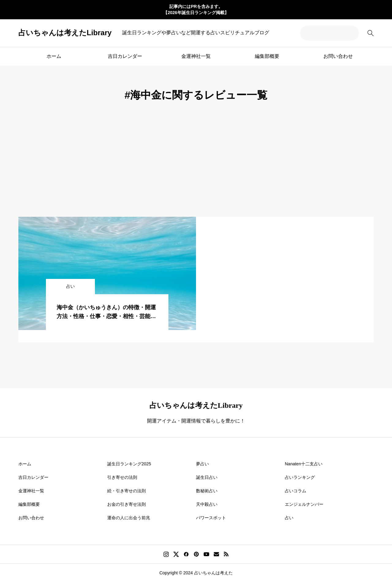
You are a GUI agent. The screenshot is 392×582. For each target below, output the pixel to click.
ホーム (54, 56)
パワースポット (211, 518)
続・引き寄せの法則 (126, 491)
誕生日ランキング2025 (129, 464)
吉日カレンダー (125, 56)
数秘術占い (207, 491)
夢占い (202, 464)
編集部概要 (267, 56)
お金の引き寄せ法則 (126, 504)
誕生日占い (207, 477)
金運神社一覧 (196, 56)
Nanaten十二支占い (304, 464)
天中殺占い (207, 504)
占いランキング (300, 477)
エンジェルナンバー (304, 504)
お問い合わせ (338, 56)
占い (289, 518)
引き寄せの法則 (122, 477)
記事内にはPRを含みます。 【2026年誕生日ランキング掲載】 (196, 9)
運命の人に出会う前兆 (129, 518)
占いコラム (296, 491)
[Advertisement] (196, 171)
